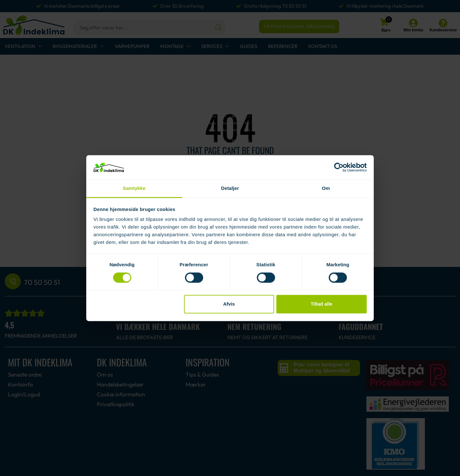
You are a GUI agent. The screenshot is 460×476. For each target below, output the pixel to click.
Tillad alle (321, 304)
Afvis (229, 304)
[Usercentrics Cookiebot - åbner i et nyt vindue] (339, 167)
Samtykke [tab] (134, 188)
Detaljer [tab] (230, 188)
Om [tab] (326, 188)
